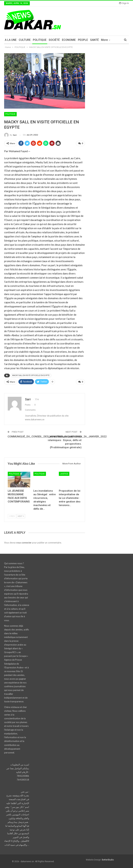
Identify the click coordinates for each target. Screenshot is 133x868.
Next (21, 516)
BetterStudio (108, 860)
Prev (12, 516)
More (104, 40)
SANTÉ (94, 40)
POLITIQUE (40, 40)
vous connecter (24, 543)
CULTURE (25, 40)
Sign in (124, 3)
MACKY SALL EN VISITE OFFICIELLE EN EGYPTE (31, 375)
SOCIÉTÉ (54, 40)
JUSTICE (64, 474)
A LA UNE (11, 40)
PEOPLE (83, 40)
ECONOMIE (69, 40)
